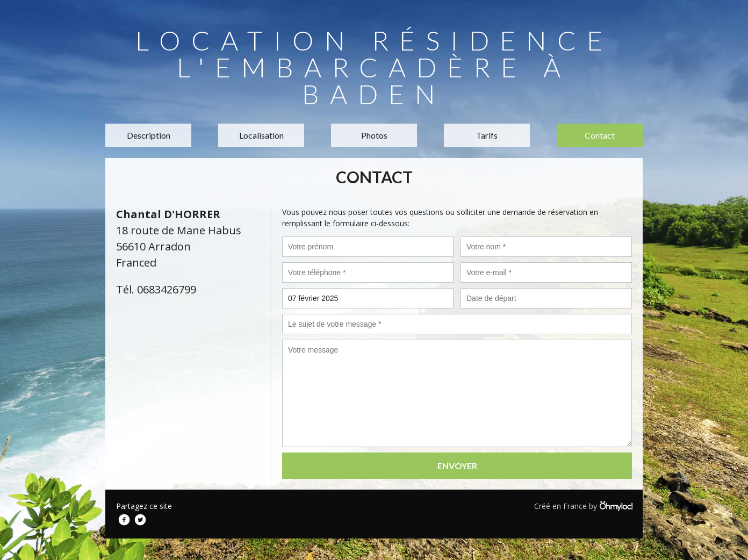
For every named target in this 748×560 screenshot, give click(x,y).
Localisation (261, 135)
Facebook (124, 520)
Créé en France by (583, 506)
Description (149, 135)
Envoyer (457, 466)
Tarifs (487, 135)
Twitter (140, 520)
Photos (374, 135)
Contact (600, 135)
